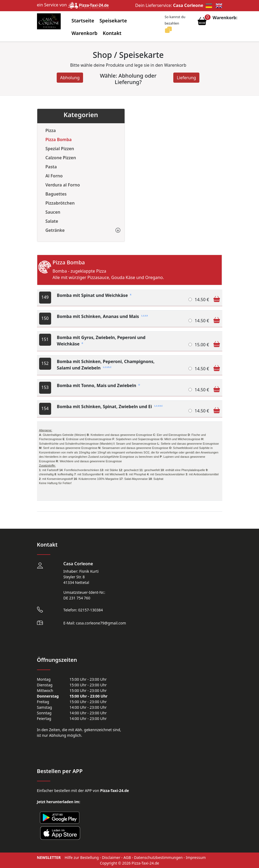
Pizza (51, 130)
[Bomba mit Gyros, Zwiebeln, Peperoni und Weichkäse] (190, 345)
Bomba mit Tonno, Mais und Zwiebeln (98, 385)
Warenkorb (85, 33)
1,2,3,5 (144, 315)
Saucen (53, 212)
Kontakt (112, 33)
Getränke (55, 230)
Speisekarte (113, 21)
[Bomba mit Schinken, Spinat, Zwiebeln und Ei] (190, 411)
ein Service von (73, 5)
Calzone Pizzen (61, 158)
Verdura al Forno (63, 185)
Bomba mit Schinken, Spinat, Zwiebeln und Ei (110, 407)
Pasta (51, 167)
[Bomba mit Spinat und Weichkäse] (190, 299)
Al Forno (54, 176)
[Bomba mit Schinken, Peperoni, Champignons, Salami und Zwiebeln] (190, 369)
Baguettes (56, 194)
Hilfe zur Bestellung (82, 857)
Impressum (196, 857)
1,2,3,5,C (107, 367)
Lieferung (186, 78)
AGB (127, 857)
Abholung (70, 78)
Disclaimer (111, 857)
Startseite (83, 21)
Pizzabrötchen (60, 203)
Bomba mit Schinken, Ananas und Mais (102, 316)
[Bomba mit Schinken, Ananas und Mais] (190, 320)
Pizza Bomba (59, 140)
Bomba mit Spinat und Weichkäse (94, 295)
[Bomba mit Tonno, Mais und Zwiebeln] (190, 390)
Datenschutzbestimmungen (159, 857)
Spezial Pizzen (60, 149)
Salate (52, 221)
